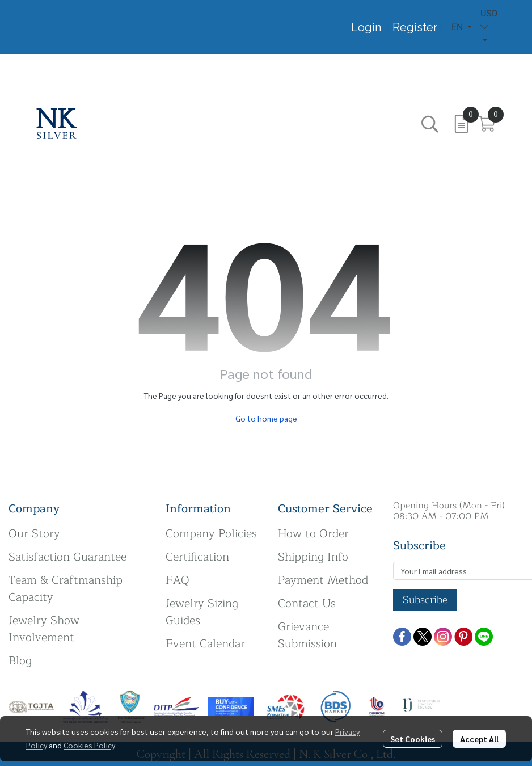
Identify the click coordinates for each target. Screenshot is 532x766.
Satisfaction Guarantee (67, 557)
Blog (20, 661)
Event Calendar (205, 644)
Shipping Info (313, 557)
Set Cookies (413, 739)
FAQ (178, 580)
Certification (197, 557)
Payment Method (323, 580)
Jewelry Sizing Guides (202, 612)
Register (415, 27)
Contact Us (307, 603)
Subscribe (425, 600)
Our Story (34, 534)
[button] (462, 27)
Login (366, 27)
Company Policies (211, 534)
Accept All (479, 739)
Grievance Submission (307, 635)
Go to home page (266, 418)
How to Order (313, 534)
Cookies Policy (89, 745)
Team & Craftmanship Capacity (66, 589)
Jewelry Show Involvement (44, 629)
